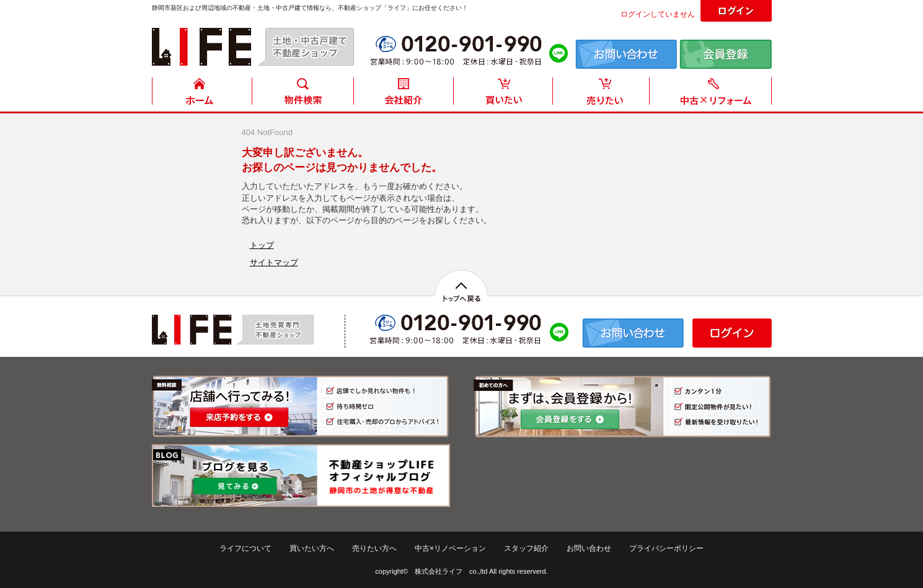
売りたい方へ (374, 548)
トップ (262, 245)
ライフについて (245, 548)
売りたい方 (604, 94)
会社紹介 (403, 94)
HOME (202, 94)
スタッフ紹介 (526, 548)
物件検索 (303, 94)
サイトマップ (274, 262)
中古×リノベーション (450, 548)
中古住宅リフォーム (713, 94)
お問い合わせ (589, 548)
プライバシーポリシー (666, 548)
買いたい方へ (312, 548)
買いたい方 (503, 94)
